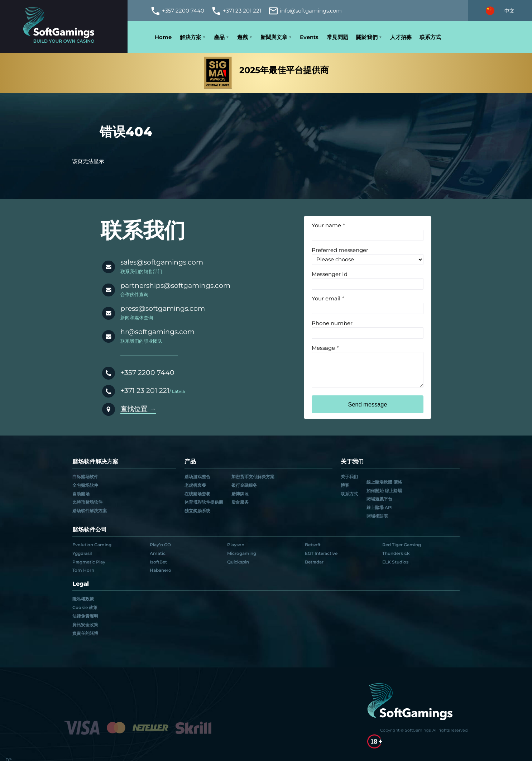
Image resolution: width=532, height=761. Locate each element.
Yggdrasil (82, 553)
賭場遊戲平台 (379, 499)
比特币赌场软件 (87, 502)
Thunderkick (396, 553)
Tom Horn (83, 570)
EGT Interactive (321, 553)
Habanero (160, 570)
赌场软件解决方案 (90, 511)
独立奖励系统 (197, 511)
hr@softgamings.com (157, 332)
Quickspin (238, 562)
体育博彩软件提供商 (204, 502)
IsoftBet (158, 562)
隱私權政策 (83, 599)
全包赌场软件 (85, 485)
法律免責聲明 (85, 616)
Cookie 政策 (85, 608)
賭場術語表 (377, 516)
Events (309, 37)
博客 (345, 485)
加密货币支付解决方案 (253, 477)
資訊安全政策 (85, 625)
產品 (219, 37)
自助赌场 (81, 494)
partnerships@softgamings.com (175, 286)
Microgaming (242, 553)
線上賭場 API (380, 508)
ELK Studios (395, 562)
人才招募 (401, 37)
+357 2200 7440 (147, 373)
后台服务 (240, 502)
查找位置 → (138, 409)
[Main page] (64, 27)
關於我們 (367, 37)
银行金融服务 (244, 485)
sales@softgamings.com (162, 262)
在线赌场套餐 (197, 494)
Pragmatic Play (89, 562)
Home (163, 37)
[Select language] (500, 11)
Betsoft (313, 545)
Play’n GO (160, 545)
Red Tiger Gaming (402, 545)
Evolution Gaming (92, 545)
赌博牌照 (240, 494)
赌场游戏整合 (197, 477)
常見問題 (337, 37)
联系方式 (430, 37)
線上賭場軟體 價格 (384, 482)
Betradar (314, 562)
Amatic (158, 553)
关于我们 (349, 477)
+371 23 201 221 (145, 391)
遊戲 (243, 37)
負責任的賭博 (85, 633)
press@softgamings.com (163, 308)
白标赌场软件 (85, 477)
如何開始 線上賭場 (384, 491)
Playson (236, 545)
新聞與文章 (274, 37)
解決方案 (191, 37)
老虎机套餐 (195, 485)
